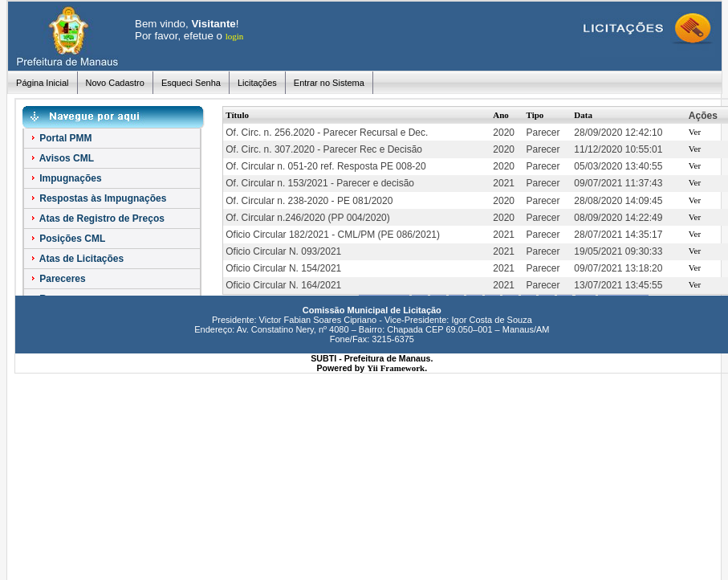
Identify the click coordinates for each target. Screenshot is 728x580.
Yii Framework (396, 368)
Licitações (257, 83)
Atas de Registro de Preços (97, 219)
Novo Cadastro (115, 83)
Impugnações (65, 178)
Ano (501, 115)
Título (237, 115)
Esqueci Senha (191, 83)
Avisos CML (61, 158)
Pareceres (57, 279)
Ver (695, 132)
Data (583, 115)
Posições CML (67, 239)
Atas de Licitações (76, 259)
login (235, 36)
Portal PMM (61, 138)
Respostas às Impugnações (98, 198)
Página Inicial (42, 83)
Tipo (535, 115)
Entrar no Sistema (329, 83)
